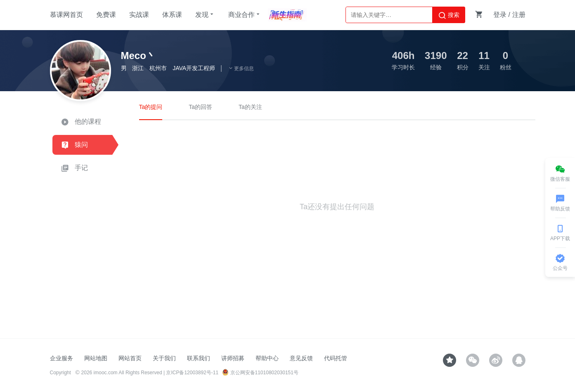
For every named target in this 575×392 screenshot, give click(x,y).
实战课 (139, 15)
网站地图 (96, 358)
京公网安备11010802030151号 (260, 373)
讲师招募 (233, 358)
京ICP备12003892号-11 (192, 373)
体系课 (172, 15)
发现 (205, 14)
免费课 (106, 15)
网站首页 (130, 358)
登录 (500, 15)
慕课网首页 (66, 15)
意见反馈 (301, 358)
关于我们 (164, 358)
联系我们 (199, 358)
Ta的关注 (250, 107)
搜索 (449, 15)
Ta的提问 (151, 107)
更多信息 (241, 68)
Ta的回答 (200, 107)
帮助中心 (267, 358)
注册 (519, 15)
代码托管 (336, 358)
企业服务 (62, 358)
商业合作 (245, 14)
